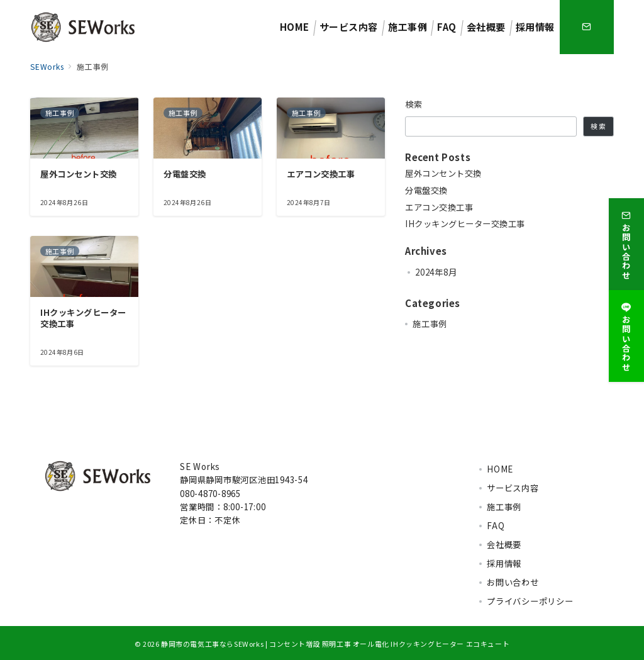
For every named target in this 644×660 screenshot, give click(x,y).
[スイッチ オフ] (587, 27)
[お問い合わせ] (626, 243)
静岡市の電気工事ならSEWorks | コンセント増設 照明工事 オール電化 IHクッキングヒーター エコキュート (335, 644)
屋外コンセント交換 (443, 174)
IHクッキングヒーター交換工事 (465, 224)
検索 (414, 104)
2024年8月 (436, 272)
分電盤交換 (426, 191)
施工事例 (430, 324)
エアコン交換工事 (439, 208)
